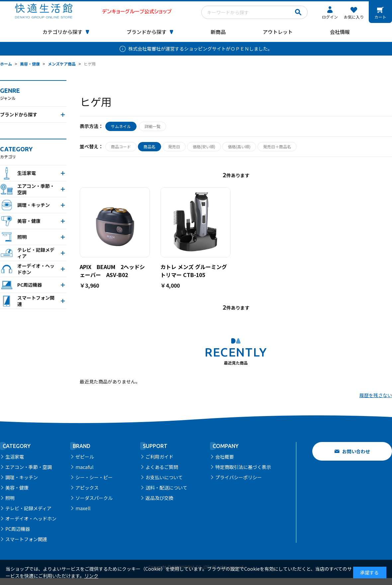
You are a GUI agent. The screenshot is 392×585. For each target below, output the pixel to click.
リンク (91, 576)
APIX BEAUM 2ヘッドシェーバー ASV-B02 (112, 271)
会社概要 (225, 457)
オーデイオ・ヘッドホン (31, 518)
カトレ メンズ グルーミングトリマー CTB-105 (194, 271)
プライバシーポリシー (239, 477)
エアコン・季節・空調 (29, 467)
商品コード (121, 146)
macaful (84, 467)
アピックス (87, 488)
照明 (10, 498)
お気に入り (354, 17)
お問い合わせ (356, 451)
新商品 (218, 32)
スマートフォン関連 (26, 539)
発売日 (174, 146)
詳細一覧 (152, 126)
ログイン (330, 17)
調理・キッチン (22, 477)
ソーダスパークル (94, 498)
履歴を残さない (376, 395)
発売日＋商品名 (277, 146)
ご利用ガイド (159, 457)
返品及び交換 (159, 498)
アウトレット (278, 32)
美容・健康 (17, 488)
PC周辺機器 (18, 529)
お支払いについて (164, 477)
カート (380, 17)
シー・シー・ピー (94, 477)
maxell (83, 508)
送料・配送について (166, 488)
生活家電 (15, 457)
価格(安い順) (204, 146)
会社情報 (340, 32)
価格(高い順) (239, 146)
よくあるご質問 (162, 467)
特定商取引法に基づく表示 (243, 467)
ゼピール (85, 457)
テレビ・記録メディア (28, 508)
